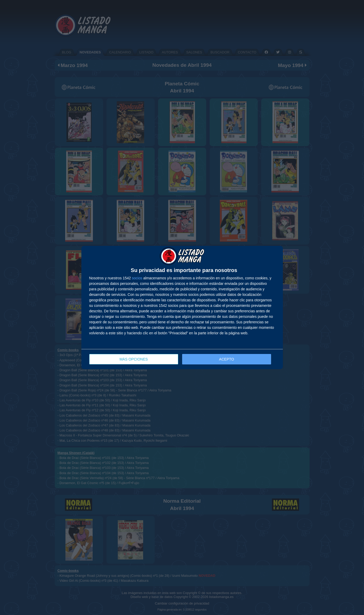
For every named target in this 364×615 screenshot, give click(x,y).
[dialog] (182, 308)
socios (137, 278)
